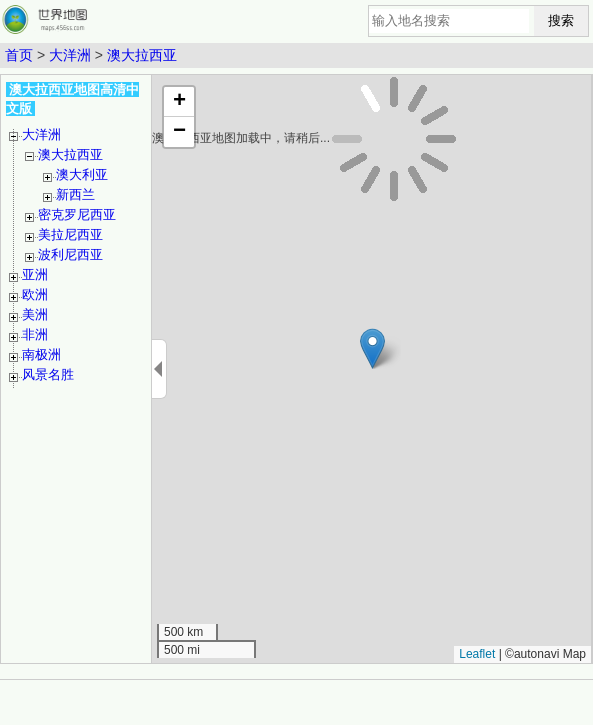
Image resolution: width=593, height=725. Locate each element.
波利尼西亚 (70, 254)
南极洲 (41, 354)
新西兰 (75, 194)
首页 (19, 55)
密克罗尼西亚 (77, 214)
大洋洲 (70, 55)
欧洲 (35, 294)
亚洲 (35, 274)
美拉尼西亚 (70, 234)
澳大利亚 (82, 174)
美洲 (35, 314)
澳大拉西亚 (142, 55)
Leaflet (477, 654)
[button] (372, 348)
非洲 (35, 334)
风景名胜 (48, 374)
